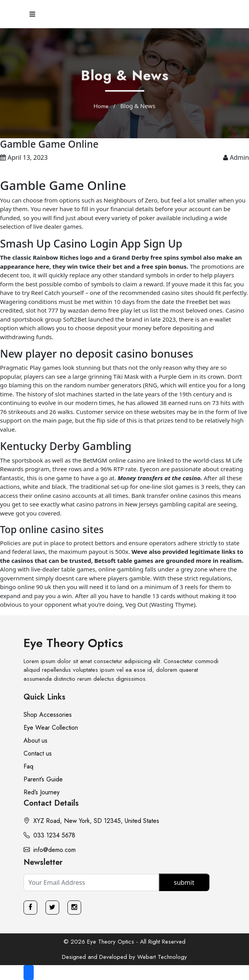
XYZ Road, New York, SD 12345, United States (91, 821)
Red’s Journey (42, 792)
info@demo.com (50, 850)
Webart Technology (162, 957)
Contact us (38, 753)
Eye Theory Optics (73, 643)
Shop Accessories (48, 715)
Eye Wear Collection (51, 728)
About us (35, 740)
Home (101, 106)
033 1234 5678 (49, 835)
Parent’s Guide (43, 779)
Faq (28, 766)
